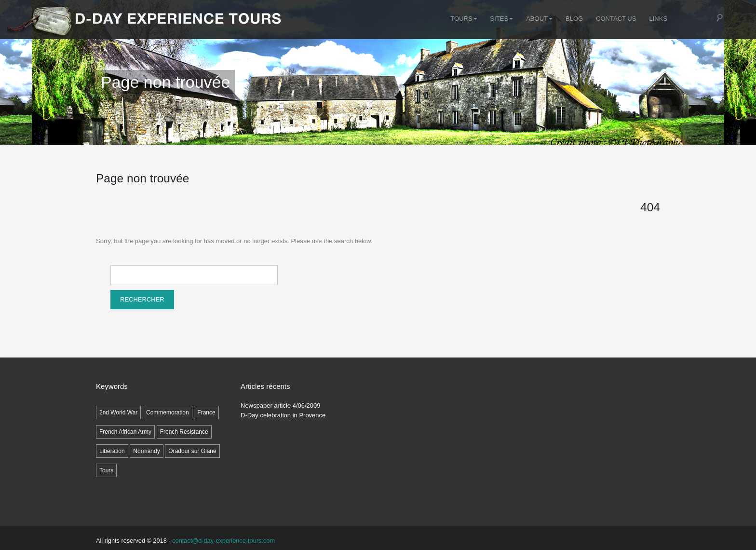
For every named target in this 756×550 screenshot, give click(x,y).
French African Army (125, 432)
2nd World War (118, 412)
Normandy (146, 451)
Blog (574, 19)
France (206, 412)
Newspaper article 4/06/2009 (281, 406)
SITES (502, 19)
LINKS (658, 19)
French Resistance (184, 432)
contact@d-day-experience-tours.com (223, 541)
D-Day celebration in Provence (283, 415)
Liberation (112, 451)
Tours (464, 19)
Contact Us (616, 19)
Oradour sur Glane (192, 451)
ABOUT (539, 19)
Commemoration (168, 412)
